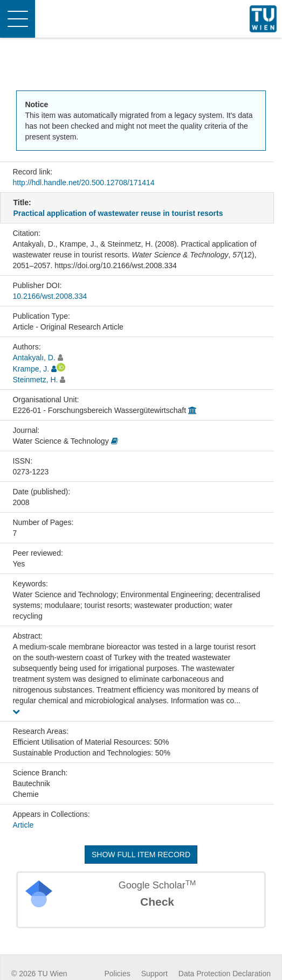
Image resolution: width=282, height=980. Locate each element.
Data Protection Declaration (225, 974)
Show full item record (141, 855)
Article (23, 825)
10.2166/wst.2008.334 (50, 296)
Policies (118, 974)
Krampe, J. (31, 369)
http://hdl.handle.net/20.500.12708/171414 (83, 183)
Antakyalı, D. (34, 358)
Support (154, 974)
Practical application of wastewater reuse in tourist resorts (118, 213)
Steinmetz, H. (35, 380)
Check (157, 902)
